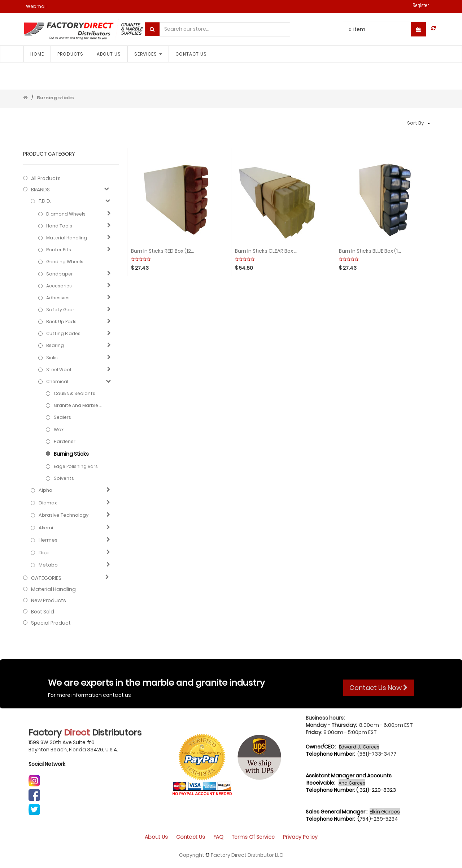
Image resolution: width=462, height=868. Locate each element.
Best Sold (43, 612)
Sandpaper (60, 274)
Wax (59, 429)
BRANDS (40, 190)
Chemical (57, 381)
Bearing (55, 345)
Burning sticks (55, 98)
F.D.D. (45, 201)
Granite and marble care (79, 405)
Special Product (51, 623)
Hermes (48, 540)
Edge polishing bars (76, 466)
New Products (49, 600)
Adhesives (58, 298)
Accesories (59, 286)
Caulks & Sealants (75, 393)
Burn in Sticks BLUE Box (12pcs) (371, 251)
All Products (46, 178)
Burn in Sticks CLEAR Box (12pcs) (267, 251)
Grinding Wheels (65, 262)
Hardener (65, 441)
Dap (44, 553)
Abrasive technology (64, 515)
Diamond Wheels (66, 214)
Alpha (45, 490)
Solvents (64, 478)
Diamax (48, 503)
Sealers (62, 417)
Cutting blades (63, 333)
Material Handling (67, 238)
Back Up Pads (61, 322)
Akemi (46, 528)
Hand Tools (59, 226)
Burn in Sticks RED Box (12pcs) (163, 251)
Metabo (48, 565)
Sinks (52, 358)
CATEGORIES (46, 578)
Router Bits (59, 250)
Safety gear (60, 310)
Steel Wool (59, 370)
